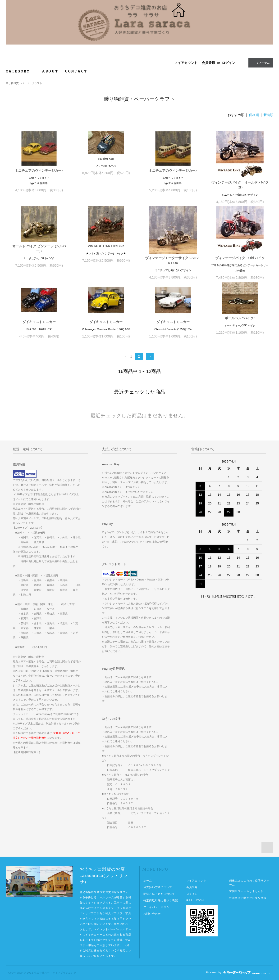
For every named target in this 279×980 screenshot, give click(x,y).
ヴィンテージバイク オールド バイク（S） (240, 185)
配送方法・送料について (159, 894)
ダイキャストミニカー (39, 322)
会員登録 (208, 63)
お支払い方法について (158, 887)
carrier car (106, 158)
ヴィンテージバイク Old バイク (240, 258)
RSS (189, 900)
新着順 (268, 115)
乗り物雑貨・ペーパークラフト (24, 83)
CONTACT (76, 71)
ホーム (148, 881)
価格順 (254, 115)
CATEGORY (21, 71)
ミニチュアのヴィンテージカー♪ (39, 171)
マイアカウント (186, 63)
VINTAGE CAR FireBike (106, 246)
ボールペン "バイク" (240, 318)
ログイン (229, 63)
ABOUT (50, 71)
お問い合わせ (152, 914)
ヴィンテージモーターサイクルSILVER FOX (173, 260)
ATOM (200, 900)
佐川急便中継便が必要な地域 (248, 898)
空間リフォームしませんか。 (248, 891)
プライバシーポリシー (158, 907)
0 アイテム (260, 63)
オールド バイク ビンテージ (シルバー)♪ (39, 249)
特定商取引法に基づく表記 (161, 900)
